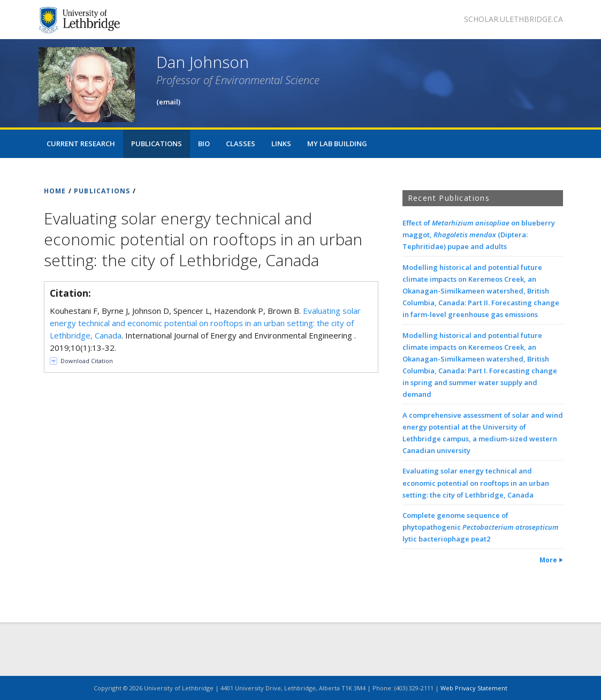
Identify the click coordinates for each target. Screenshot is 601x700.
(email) (168, 102)
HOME (55, 191)
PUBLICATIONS (102, 191)
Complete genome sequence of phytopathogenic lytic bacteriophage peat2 (481, 527)
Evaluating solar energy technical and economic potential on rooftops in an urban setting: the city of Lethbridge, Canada (205, 323)
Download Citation (87, 361)
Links (281, 144)
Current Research (81, 144)
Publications (157, 144)
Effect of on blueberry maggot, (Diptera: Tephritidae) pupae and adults (479, 235)
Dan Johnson (203, 62)
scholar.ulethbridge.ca (513, 19)
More (548, 560)
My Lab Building (337, 144)
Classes (241, 144)
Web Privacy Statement (474, 688)
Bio (204, 144)
